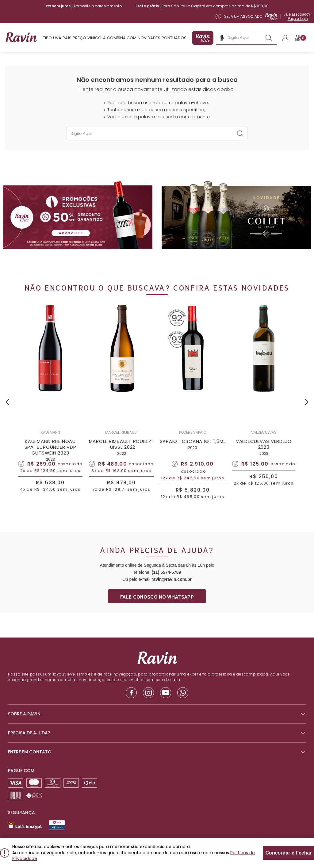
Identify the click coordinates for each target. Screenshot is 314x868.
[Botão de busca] (269, 38)
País (67, 38)
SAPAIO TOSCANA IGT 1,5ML (193, 441)
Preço (79, 38)
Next (307, 402)
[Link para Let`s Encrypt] (25, 825)
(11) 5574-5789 (166, 572)
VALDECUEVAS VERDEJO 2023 (264, 444)
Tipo (47, 38)
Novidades (149, 38)
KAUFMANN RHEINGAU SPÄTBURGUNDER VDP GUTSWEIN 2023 (50, 447)
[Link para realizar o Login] (285, 38)
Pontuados (174, 38)
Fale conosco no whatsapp (157, 596)
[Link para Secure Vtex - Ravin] (57, 825)
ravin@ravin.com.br (172, 579)
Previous (7, 402)
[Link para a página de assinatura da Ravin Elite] (263, 17)
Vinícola (97, 38)
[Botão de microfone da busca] (222, 38)
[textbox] (157, 133)
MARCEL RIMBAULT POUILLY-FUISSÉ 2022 (122, 444)
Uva (57, 38)
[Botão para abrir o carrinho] (301, 38)
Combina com (122, 38)
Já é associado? (297, 17)
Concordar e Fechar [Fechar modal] (289, 853)
